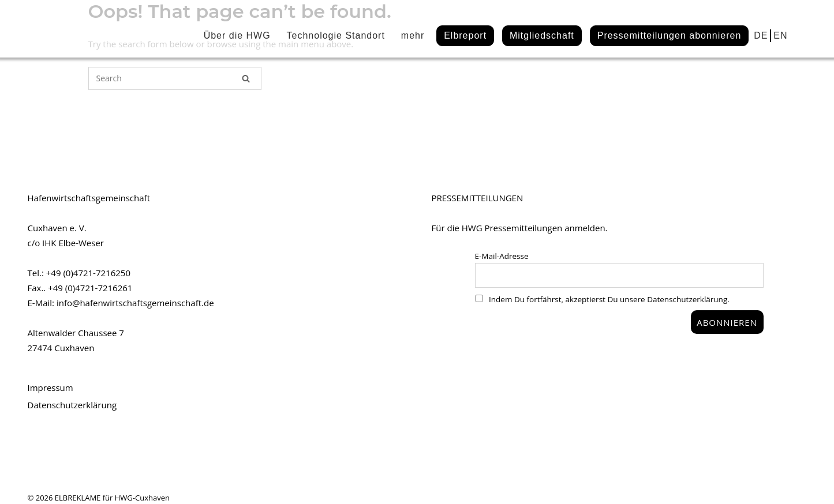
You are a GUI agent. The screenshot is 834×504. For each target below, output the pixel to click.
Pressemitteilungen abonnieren (670, 35)
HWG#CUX (85, 29)
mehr (413, 35)
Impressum (51, 388)
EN (780, 35)
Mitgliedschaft (542, 35)
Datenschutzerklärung (72, 405)
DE (761, 35)
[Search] (246, 78)
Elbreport (465, 35)
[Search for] (175, 78)
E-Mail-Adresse (502, 256)
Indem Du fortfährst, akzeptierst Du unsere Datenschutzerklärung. (602, 299)
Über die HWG (237, 35)
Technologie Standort (336, 35)
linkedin (800, 34)
